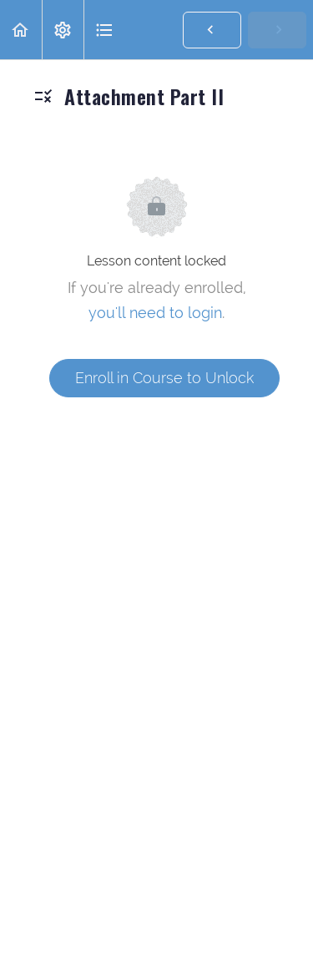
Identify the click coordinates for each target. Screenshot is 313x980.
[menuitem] (63, 30)
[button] (21, 30)
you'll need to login (155, 313)
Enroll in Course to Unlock (164, 378)
